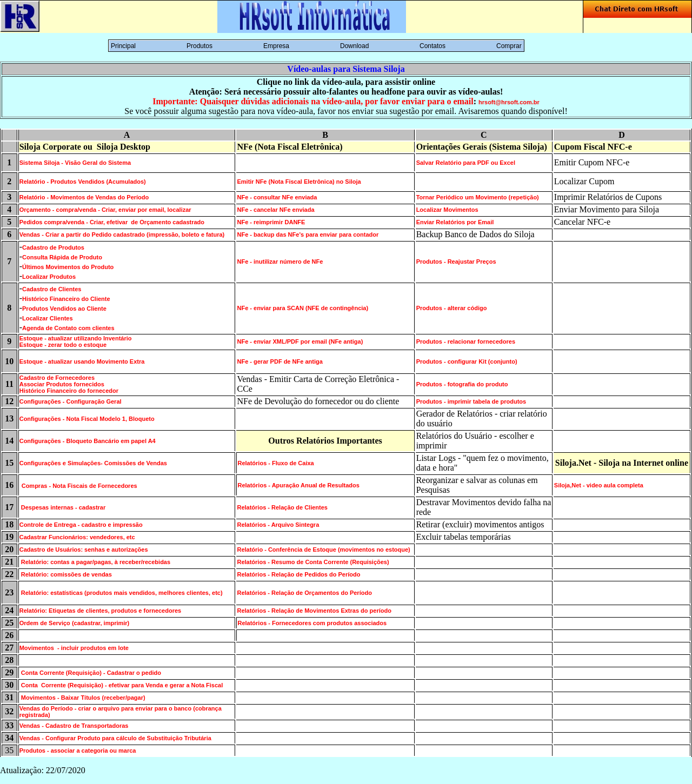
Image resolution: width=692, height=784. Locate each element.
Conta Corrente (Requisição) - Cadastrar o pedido (90, 673)
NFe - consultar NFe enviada (277, 197)
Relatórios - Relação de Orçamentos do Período (304, 593)
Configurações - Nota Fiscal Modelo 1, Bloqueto (87, 419)
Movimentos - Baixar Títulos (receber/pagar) (82, 698)
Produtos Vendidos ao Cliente (64, 309)
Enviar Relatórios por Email (455, 222)
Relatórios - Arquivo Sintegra (278, 525)
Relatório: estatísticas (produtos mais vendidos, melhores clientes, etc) (121, 593)
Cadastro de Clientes (52, 289)
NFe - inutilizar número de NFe (280, 262)
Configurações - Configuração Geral (71, 401)
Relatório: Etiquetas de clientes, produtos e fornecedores (101, 611)
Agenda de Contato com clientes (68, 328)
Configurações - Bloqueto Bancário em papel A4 (88, 441)
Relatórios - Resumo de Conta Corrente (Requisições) (313, 562)
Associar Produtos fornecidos (62, 384)
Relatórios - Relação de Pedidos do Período (298, 574)
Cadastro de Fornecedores (57, 378)
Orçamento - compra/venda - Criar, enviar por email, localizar (105, 210)
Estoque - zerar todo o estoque (63, 345)
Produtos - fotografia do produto (462, 384)
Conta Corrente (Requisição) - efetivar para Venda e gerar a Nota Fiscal (121, 685)
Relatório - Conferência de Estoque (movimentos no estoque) (323, 550)
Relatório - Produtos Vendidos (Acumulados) (83, 182)
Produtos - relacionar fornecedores (466, 341)
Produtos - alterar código (452, 308)
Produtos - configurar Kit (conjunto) (467, 361)
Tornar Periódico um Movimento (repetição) (478, 197)
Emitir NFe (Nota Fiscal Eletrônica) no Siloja (299, 182)
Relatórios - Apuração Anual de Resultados (298, 485)
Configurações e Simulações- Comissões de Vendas (93, 463)
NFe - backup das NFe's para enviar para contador (308, 234)
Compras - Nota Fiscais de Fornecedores (79, 486)
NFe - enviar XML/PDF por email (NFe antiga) (300, 341)
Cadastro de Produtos (53, 247)
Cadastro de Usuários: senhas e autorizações (84, 550)
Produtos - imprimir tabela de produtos (471, 401)
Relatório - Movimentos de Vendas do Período (84, 197)
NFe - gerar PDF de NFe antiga (280, 361)
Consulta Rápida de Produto (62, 257)
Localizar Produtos (49, 277)
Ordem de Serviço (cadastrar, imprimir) (75, 623)
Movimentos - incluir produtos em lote (74, 648)
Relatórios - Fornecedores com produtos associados (312, 623)
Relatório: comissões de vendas (66, 574)
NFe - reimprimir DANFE (271, 222)
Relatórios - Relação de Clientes (282, 507)
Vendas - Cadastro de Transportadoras (74, 726)
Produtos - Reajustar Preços (456, 262)
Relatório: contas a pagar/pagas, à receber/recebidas (95, 562)
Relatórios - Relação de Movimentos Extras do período (314, 611)
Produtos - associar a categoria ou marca (78, 751)
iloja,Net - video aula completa (601, 485)
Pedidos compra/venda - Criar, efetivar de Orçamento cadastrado (112, 222)
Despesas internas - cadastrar (63, 507)
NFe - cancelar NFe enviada (275, 210)
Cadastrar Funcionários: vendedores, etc (77, 537)
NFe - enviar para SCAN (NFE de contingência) (302, 308)
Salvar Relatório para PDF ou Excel (466, 163)
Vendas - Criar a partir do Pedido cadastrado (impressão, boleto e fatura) (122, 234)
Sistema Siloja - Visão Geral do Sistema (75, 163)
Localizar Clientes (48, 318)
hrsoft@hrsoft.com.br (509, 102)
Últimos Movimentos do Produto (68, 267)
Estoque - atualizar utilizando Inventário (76, 338)
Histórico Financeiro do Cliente (66, 299)
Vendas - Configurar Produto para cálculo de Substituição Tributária (115, 738)
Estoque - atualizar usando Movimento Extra (82, 361)
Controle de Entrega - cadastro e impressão (81, 525)
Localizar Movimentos (447, 210)
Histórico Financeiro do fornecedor (69, 391)
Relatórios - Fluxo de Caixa (275, 463)
